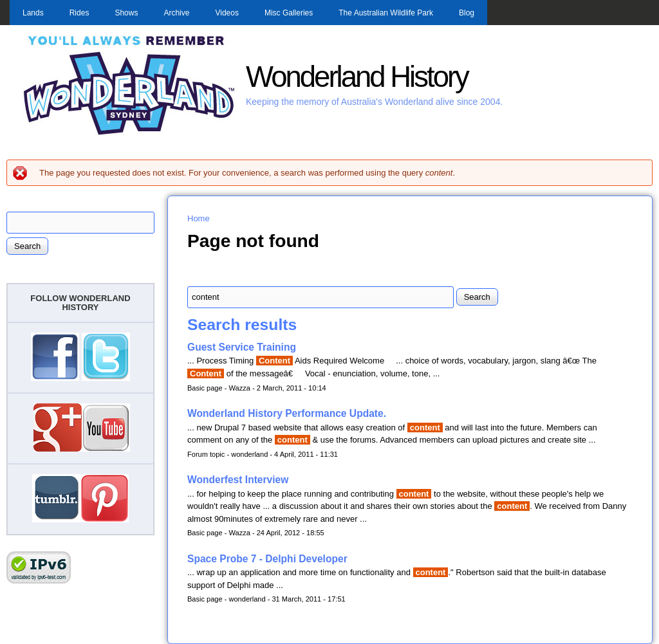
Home (199, 218)
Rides (79, 13)
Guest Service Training (242, 347)
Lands (33, 13)
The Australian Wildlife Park (386, 13)
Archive (176, 13)
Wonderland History (357, 77)
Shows (126, 13)
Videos (227, 13)
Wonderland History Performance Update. (287, 413)
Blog (467, 13)
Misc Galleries (289, 13)
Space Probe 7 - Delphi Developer (267, 559)
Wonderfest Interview (238, 480)
